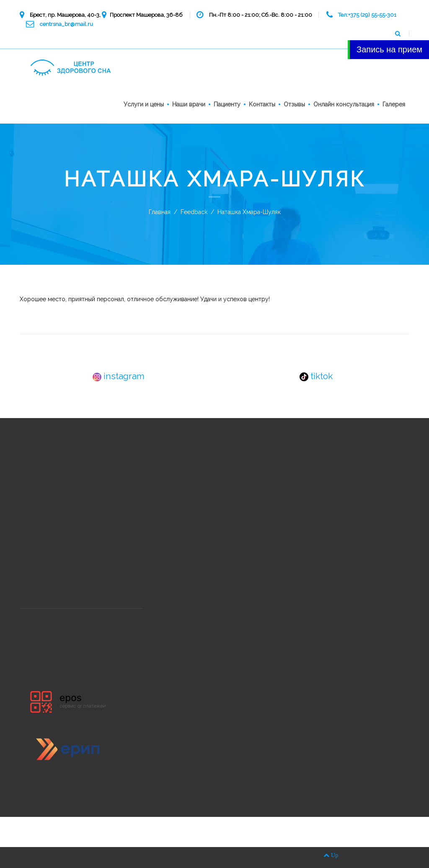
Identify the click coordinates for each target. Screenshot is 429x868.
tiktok (316, 376)
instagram (119, 376)
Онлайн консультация (344, 104)
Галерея (394, 104)
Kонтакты (262, 104)
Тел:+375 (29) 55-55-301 (367, 15)
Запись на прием (389, 49)
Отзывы (294, 104)
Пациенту (227, 104)
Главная (160, 212)
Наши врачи (189, 104)
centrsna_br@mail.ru (66, 24)
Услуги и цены (144, 104)
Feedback (194, 212)
